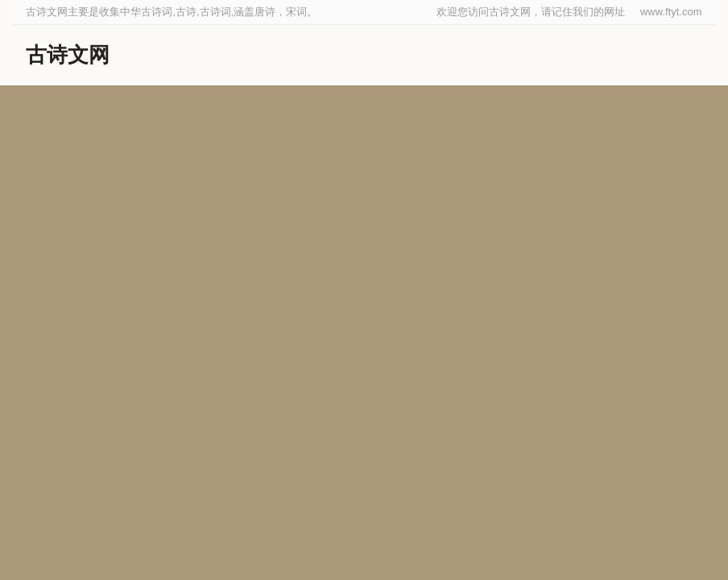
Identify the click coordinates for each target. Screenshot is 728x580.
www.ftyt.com (671, 12)
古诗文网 (68, 55)
